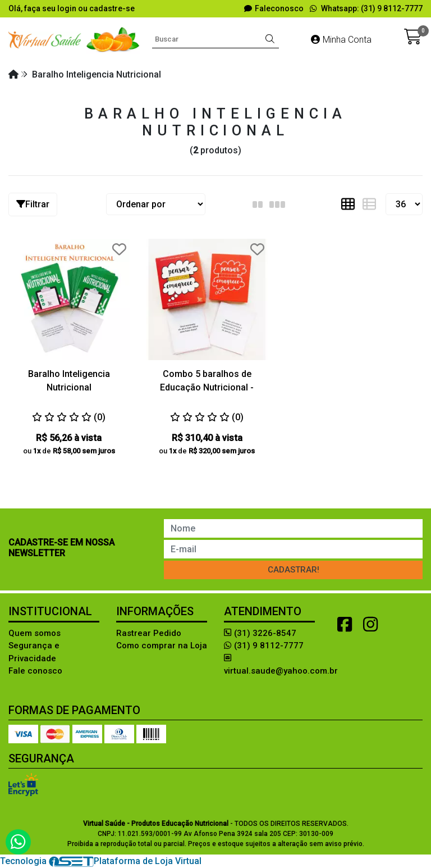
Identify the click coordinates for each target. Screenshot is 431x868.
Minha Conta (341, 40)
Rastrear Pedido (149, 633)
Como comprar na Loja (162, 646)
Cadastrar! (294, 570)
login (68, 8)
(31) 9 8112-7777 (264, 646)
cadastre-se (112, 8)
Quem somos (35, 633)
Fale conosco (35, 671)
